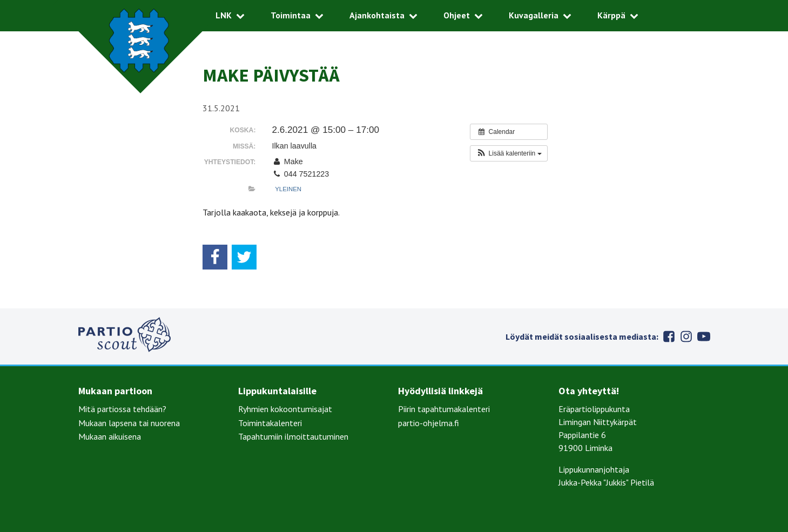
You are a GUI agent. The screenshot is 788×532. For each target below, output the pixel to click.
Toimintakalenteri (270, 423)
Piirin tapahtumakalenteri (444, 409)
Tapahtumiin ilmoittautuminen (293, 436)
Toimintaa (291, 15)
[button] (509, 153)
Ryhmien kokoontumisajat (285, 409)
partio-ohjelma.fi (429, 423)
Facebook (669, 336)
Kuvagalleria (534, 15)
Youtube (704, 336)
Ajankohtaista (377, 15)
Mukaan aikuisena (110, 436)
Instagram (686, 336)
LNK (224, 15)
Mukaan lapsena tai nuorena (129, 423)
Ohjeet (457, 15)
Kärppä (611, 15)
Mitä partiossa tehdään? (122, 409)
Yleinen (288, 189)
